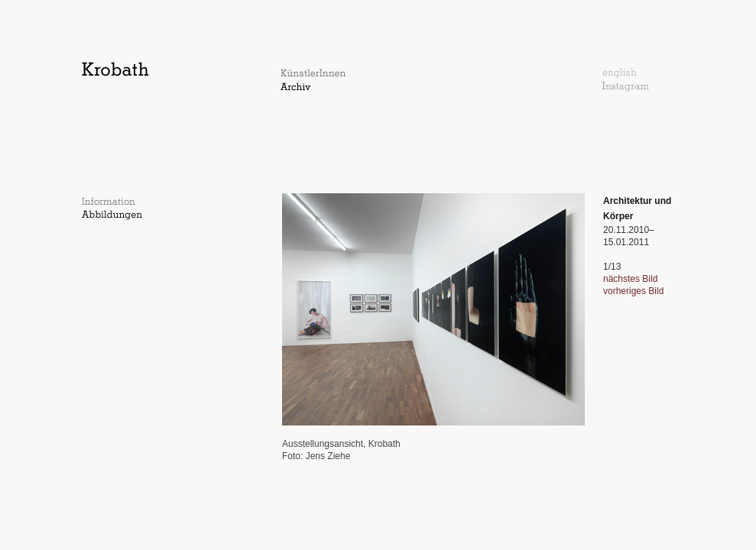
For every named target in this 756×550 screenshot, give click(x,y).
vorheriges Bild (633, 291)
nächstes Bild (630, 279)
